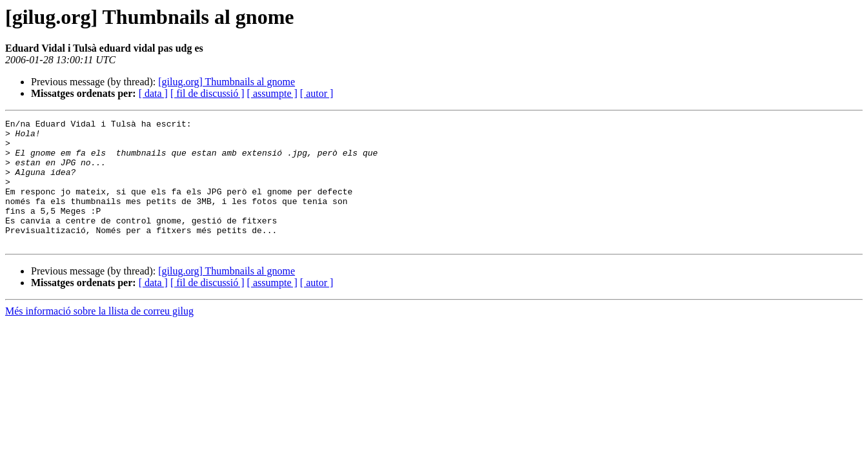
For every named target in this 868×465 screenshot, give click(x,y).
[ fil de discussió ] (207, 93)
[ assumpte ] (272, 93)
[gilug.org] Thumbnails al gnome (227, 82)
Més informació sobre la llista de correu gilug (99, 336)
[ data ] (153, 93)
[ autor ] (317, 93)
